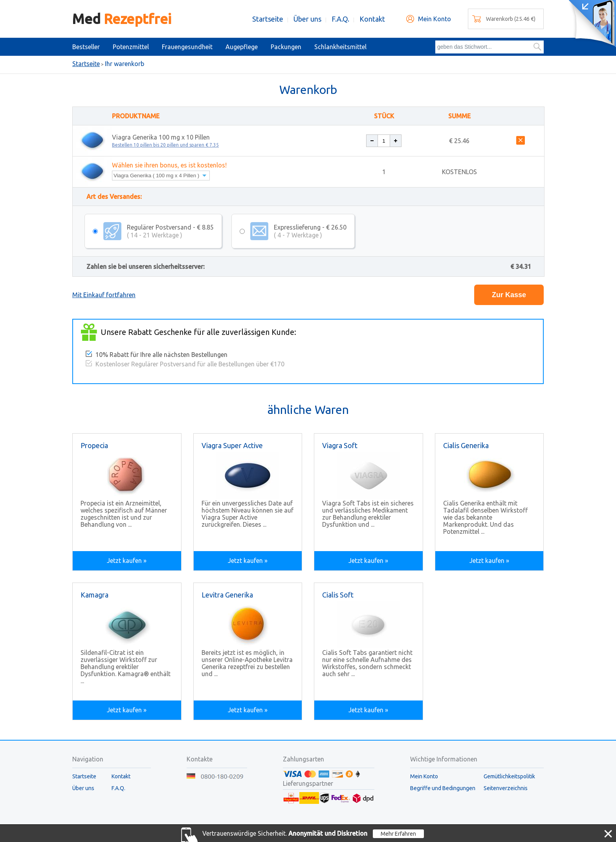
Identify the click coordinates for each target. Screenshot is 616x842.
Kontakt (372, 19)
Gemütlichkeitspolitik (509, 776)
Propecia (94, 445)
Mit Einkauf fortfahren (104, 295)
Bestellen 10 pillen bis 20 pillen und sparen (165, 145)
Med (122, 19)
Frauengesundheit (187, 47)
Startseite (268, 19)
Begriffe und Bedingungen (443, 788)
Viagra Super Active (232, 445)
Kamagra (94, 595)
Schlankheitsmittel (340, 47)
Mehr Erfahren (398, 834)
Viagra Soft (340, 445)
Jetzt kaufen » (127, 561)
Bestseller (86, 47)
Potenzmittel (131, 47)
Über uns (307, 19)
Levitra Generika (227, 595)
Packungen (286, 47)
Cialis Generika (466, 445)
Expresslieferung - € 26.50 (310, 231)
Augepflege (242, 47)
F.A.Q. (340, 19)
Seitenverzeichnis (506, 788)
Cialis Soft (338, 595)
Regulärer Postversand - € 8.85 (170, 231)
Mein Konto (434, 19)
